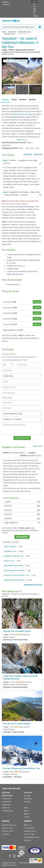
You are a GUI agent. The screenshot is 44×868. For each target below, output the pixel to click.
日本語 (36, 16)
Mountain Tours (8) (11, 542)
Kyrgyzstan (6, 805)
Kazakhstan (6, 802)
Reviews (32, 100)
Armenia (27, 802)
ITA (34, 14)
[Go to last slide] (5, 71)
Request (23, 100)
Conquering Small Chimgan (14, 570)
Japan (26, 811)
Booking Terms (30, 831)
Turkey (27, 817)
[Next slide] (39, 71)
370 (38, 510)
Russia (26, 814)
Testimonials (29, 828)
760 (38, 502)
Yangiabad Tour (10, 551)
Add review (38, 446)
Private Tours (7, 828)
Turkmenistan (7, 811)
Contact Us (7, 4)
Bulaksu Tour (9, 561)
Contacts (27, 840)
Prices (14, 100)
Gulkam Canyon (10, 546)
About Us (6, 2)
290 (38, 514)
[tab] (22, 542)
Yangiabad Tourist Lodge (22, 114)
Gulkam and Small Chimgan (14, 580)
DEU (34, 7)
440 (38, 506)
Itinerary (5, 100)
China (26, 808)
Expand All (28, 154)
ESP (34, 11)
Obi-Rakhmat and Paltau (13, 565)
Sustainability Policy (32, 837)
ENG (34, 2)
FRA (34, 9)
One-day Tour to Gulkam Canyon (17, 631)
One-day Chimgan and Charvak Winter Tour (22, 768)
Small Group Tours (9, 825)
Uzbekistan (6, 798)
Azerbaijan (28, 798)
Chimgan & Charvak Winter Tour (16, 575)
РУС (35, 4)
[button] (9, 90)
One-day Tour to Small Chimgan (17, 724)
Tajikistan (6, 808)
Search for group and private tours (19, 27)
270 (38, 518)
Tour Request (22, 537)
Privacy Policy (29, 834)
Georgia (27, 795)
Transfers (6, 834)
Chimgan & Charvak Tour (13, 556)
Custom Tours (8, 831)
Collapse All (38, 154)
